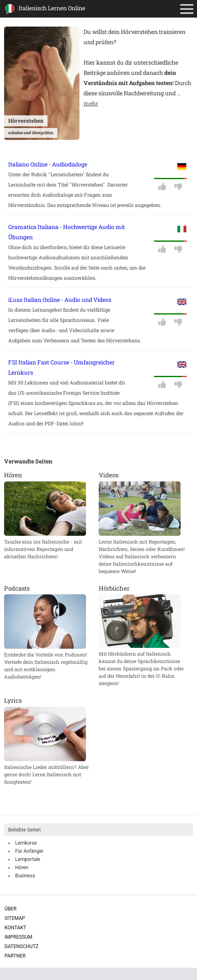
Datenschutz (22, 946)
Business (25, 876)
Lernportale (28, 859)
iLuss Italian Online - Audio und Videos (60, 300)
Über (10, 909)
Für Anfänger (29, 851)
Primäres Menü (188, 10)
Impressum (18, 937)
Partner (15, 956)
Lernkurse (26, 843)
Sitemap (15, 918)
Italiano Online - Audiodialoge (48, 164)
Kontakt (15, 928)
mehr (91, 103)
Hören (22, 868)
